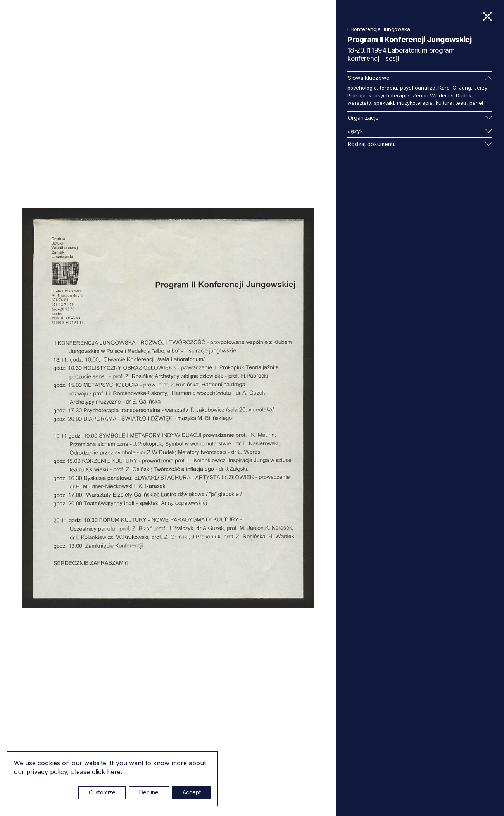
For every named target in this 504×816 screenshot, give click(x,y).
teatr (461, 103)
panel (476, 103)
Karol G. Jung (455, 88)
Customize (102, 792)
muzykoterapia (415, 103)
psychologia (362, 88)
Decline (149, 792)
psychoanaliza (418, 88)
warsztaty (359, 103)
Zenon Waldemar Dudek (442, 95)
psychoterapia (392, 95)
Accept (192, 792)
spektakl (384, 103)
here (114, 772)
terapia (388, 88)
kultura (444, 103)
